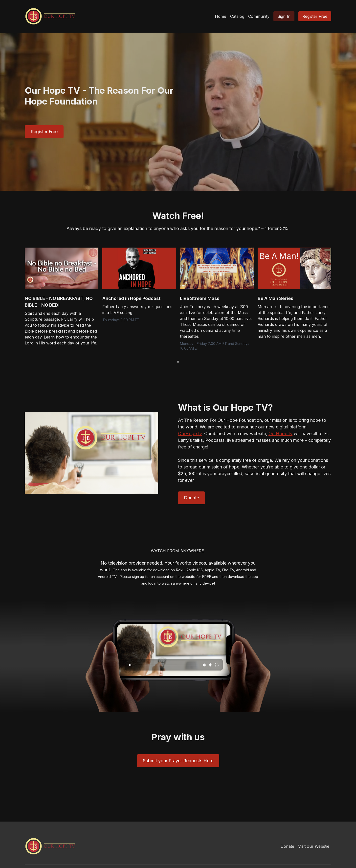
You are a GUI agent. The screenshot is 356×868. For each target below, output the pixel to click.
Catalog (237, 16)
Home (221, 16)
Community (259, 16)
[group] (62, 268)
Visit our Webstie (314, 846)
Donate (287, 846)
